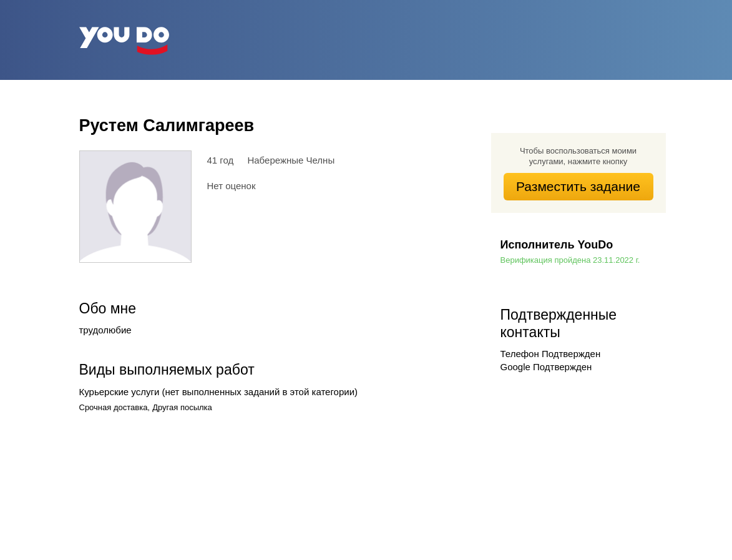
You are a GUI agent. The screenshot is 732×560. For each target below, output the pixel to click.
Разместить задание (578, 186)
